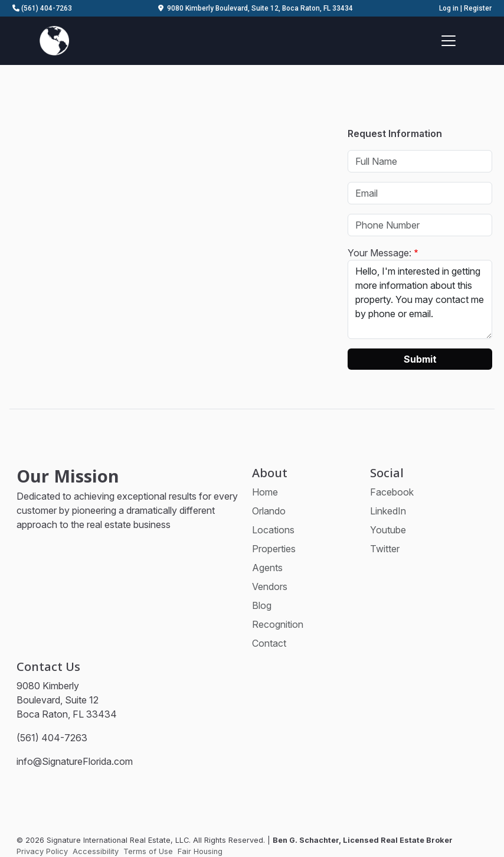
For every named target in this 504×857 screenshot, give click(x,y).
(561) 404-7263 (42, 8)
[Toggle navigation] (449, 41)
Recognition (278, 624)
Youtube (388, 530)
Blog (262, 605)
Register (478, 8)
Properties (274, 549)
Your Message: (379, 253)
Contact (269, 643)
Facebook (392, 492)
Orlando (269, 511)
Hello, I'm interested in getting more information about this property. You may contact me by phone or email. (420, 299)
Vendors (270, 586)
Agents (267, 568)
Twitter (385, 549)
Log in (449, 8)
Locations (273, 530)
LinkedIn (388, 511)
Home (265, 492)
